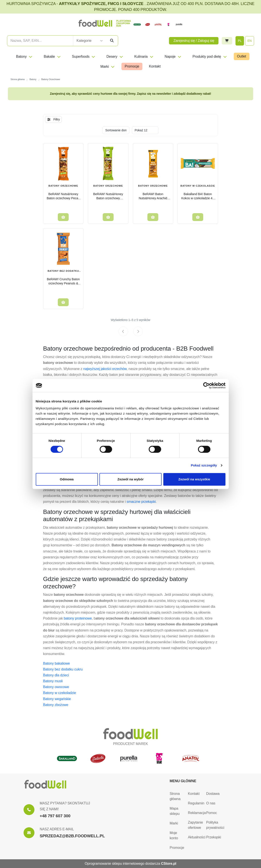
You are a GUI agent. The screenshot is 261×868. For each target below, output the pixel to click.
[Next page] (138, 331)
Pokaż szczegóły (204, 465)
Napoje (173, 57)
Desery (115, 57)
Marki (107, 67)
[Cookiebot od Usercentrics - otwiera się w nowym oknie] (206, 385)
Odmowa (67, 479)
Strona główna (175, 796)
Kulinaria (144, 57)
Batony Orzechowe (108, 186)
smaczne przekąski (141, 502)
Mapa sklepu (175, 811)
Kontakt (155, 66)
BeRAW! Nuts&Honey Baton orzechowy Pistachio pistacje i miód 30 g (108, 196)
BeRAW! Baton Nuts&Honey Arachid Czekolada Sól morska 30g (153, 196)
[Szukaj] (112, 41)
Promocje (132, 66)
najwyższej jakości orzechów (105, 369)
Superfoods (84, 57)
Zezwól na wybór (130, 479)
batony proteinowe (78, 618)
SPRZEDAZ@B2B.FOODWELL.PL (72, 836)
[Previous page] (123, 331)
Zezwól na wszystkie (194, 479)
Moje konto (174, 835)
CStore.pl (169, 864)
